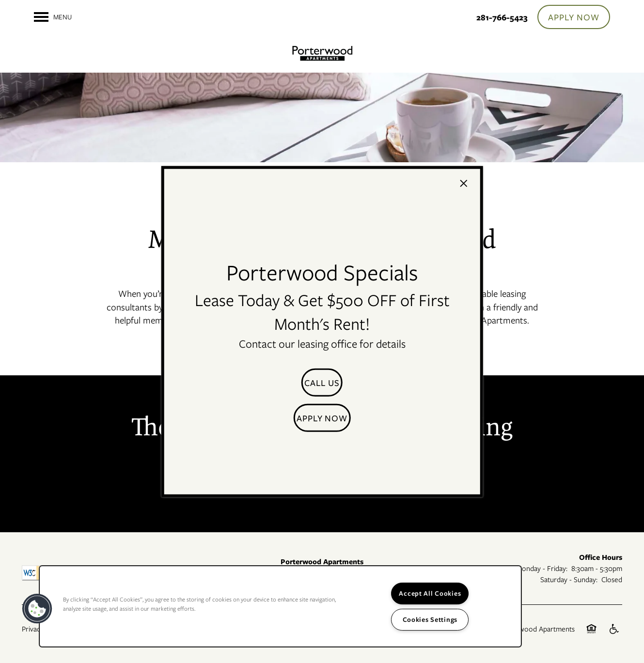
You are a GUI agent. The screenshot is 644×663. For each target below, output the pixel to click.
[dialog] (322, 331)
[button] (322, 383)
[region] (280, 606)
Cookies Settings (430, 619)
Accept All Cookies (430, 593)
